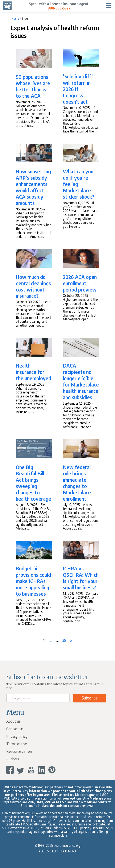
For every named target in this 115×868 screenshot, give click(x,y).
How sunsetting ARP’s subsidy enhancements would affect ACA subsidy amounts (33, 187)
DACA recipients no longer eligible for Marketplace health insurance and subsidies (81, 381)
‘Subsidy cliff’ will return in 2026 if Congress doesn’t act (78, 89)
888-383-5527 (59, 8)
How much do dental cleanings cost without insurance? (33, 286)
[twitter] (20, 770)
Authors (13, 759)
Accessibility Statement (57, 851)
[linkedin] (42, 770)
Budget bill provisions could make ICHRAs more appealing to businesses (33, 581)
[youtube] (31, 770)
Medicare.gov (85, 795)
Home (15, 18)
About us (13, 721)
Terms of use (17, 744)
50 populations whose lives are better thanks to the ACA (33, 86)
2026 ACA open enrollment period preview (80, 283)
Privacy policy (17, 736)
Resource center (19, 751)
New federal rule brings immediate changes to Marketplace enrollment (77, 483)
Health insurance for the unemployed (33, 372)
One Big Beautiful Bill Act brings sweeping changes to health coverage (33, 483)
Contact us (15, 729)
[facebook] (10, 770)
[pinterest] (52, 770)
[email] (38, 698)
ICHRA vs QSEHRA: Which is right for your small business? (81, 578)
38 (65, 639)
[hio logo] (7, 6)
